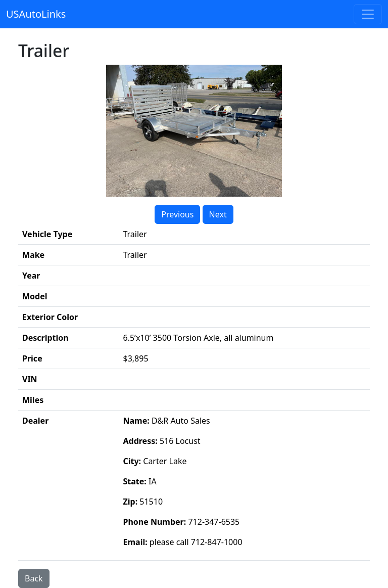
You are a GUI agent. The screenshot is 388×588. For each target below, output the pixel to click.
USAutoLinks (36, 14)
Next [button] (218, 214)
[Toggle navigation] (368, 14)
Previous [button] (177, 214)
